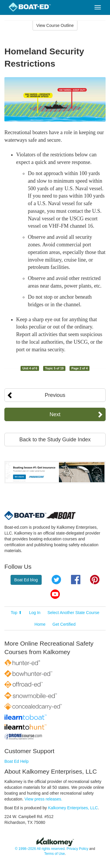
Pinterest (95, 580)
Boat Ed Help (17, 761)
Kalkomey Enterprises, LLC (73, 808)
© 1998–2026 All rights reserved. (40, 849)
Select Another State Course (73, 613)
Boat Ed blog (26, 580)
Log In (35, 613)
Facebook (76, 580)
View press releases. (44, 799)
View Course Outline (55, 25)
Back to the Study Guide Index (55, 440)
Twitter (56, 580)
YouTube (55, 594)
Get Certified (64, 624)
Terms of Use (55, 854)
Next (55, 414)
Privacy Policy (77, 849)
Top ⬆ (16, 613)
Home (40, 624)
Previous (55, 395)
